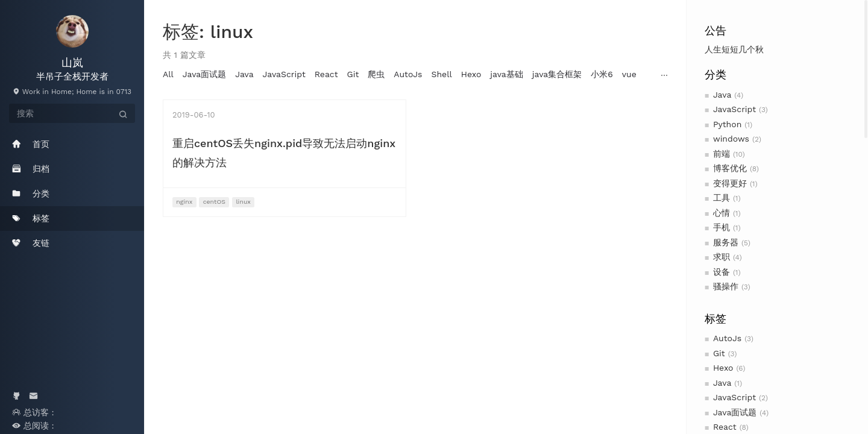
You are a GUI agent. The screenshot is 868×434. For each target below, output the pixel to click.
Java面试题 (735, 412)
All (168, 74)
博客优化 (730, 168)
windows (731, 139)
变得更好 (730, 183)
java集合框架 (557, 74)
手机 (722, 227)
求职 (722, 257)
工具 (722, 198)
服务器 (726, 242)
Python (727, 124)
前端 (722, 154)
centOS (214, 202)
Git (719, 353)
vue (629, 74)
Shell (441, 74)
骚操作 (726, 286)
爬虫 (376, 74)
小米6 (602, 74)
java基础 (506, 74)
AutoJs (727, 338)
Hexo (723, 368)
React (725, 427)
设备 (722, 272)
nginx (184, 202)
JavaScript (734, 109)
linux (243, 202)
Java (722, 95)
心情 (722, 213)
